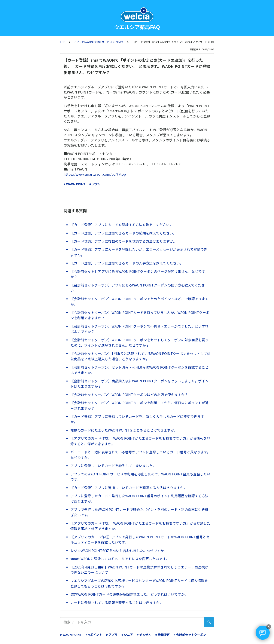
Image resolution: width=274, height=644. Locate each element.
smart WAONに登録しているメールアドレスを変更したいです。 (120, 559)
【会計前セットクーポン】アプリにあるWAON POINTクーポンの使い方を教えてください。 (138, 288)
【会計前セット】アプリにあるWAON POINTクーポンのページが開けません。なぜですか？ (138, 274)
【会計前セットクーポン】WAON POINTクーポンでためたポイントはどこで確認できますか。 (139, 301)
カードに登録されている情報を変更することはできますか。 (117, 602)
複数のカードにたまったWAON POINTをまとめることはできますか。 (124, 430)
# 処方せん (144, 635)
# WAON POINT (74, 184)
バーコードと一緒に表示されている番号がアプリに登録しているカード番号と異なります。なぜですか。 (140, 455)
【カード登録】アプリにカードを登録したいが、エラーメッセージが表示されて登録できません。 (139, 252)
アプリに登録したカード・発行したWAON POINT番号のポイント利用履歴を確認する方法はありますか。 (139, 499)
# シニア (127, 635)
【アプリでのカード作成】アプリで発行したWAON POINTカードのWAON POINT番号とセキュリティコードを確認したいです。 (140, 540)
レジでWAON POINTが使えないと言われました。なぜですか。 (119, 551)
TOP (63, 42)
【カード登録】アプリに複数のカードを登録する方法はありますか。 (124, 241)
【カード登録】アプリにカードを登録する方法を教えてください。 (122, 225)
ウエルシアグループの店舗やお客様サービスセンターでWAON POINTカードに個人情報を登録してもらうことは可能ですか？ (139, 583)
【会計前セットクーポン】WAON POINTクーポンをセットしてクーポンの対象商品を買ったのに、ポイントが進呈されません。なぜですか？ (139, 343)
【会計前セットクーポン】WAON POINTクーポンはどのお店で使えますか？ (129, 395)
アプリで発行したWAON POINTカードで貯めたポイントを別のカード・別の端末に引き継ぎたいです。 (139, 512)
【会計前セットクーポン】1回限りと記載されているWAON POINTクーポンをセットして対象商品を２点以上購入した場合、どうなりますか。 (140, 356)
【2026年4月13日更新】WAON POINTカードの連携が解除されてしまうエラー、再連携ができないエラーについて (139, 570)
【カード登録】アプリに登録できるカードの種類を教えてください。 (123, 233)
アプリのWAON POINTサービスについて (99, 42)
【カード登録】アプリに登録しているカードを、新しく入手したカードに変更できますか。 (137, 419)
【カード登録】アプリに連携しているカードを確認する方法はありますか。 (129, 488)
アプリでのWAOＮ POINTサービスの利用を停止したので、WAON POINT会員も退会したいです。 (140, 477)
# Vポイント (94, 635)
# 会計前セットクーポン (190, 635)
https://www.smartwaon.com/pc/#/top (95, 174)
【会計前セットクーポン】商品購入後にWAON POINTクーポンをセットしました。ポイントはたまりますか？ (139, 384)
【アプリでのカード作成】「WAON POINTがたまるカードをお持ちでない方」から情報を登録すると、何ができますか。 (140, 441)
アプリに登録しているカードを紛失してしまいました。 (113, 466)
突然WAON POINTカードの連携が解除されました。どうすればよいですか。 (129, 594)
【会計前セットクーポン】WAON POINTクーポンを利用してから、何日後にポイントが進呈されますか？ (139, 405)
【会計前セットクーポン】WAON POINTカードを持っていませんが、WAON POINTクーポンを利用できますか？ (140, 315)
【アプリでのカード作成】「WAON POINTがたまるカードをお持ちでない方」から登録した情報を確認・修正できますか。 (140, 526)
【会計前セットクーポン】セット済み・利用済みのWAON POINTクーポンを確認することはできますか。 (139, 370)
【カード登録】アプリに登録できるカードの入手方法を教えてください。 (127, 263)
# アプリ (95, 184)
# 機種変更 (162, 635)
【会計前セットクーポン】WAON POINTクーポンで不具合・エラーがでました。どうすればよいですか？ (139, 329)
